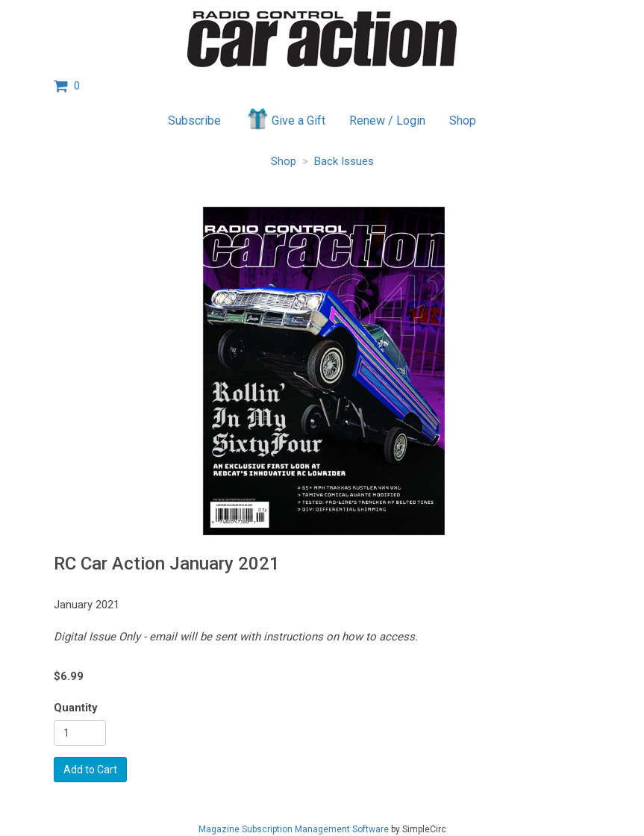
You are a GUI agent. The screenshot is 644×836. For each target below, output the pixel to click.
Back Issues (344, 161)
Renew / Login (387, 121)
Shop (463, 121)
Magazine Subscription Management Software (294, 829)
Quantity (76, 708)
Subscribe (194, 121)
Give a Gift (285, 119)
